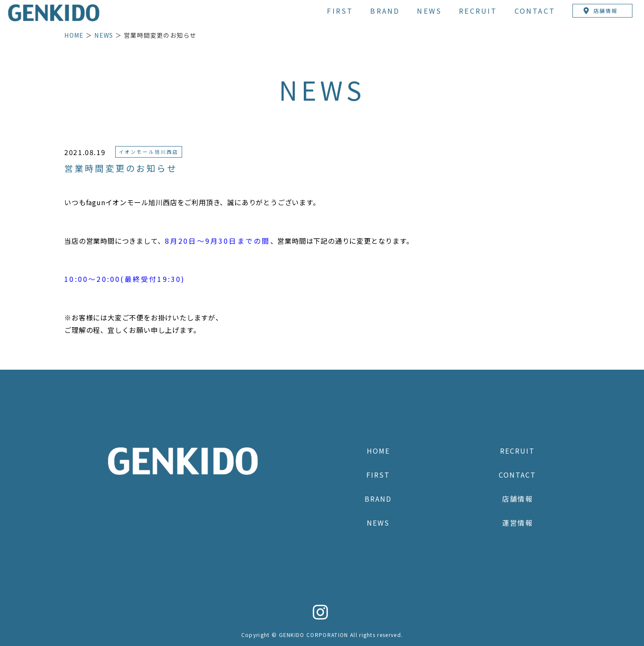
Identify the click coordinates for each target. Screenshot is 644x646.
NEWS (429, 11)
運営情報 (518, 523)
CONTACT (535, 11)
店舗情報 (518, 499)
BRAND (385, 11)
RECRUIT (478, 11)
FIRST (340, 11)
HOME (74, 35)
